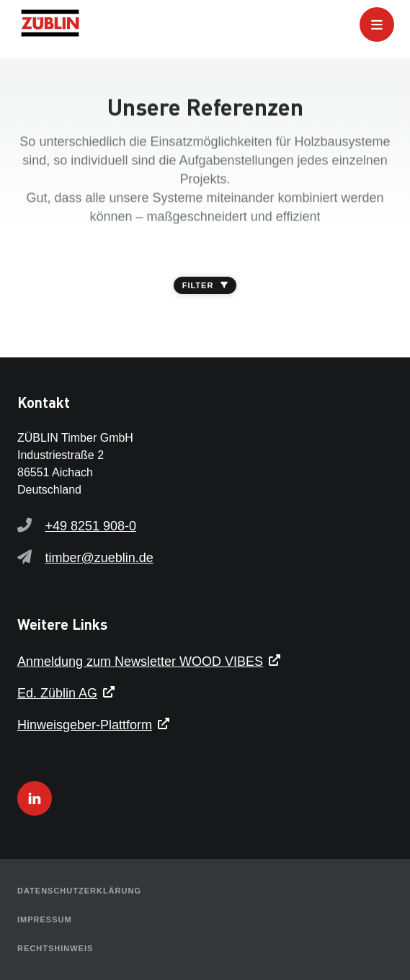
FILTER (205, 285)
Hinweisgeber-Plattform (85, 725)
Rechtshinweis (55, 948)
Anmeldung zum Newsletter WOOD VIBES (140, 661)
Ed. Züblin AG (57, 693)
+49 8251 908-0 (90, 526)
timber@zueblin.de (99, 558)
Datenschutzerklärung (79, 891)
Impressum (45, 919)
